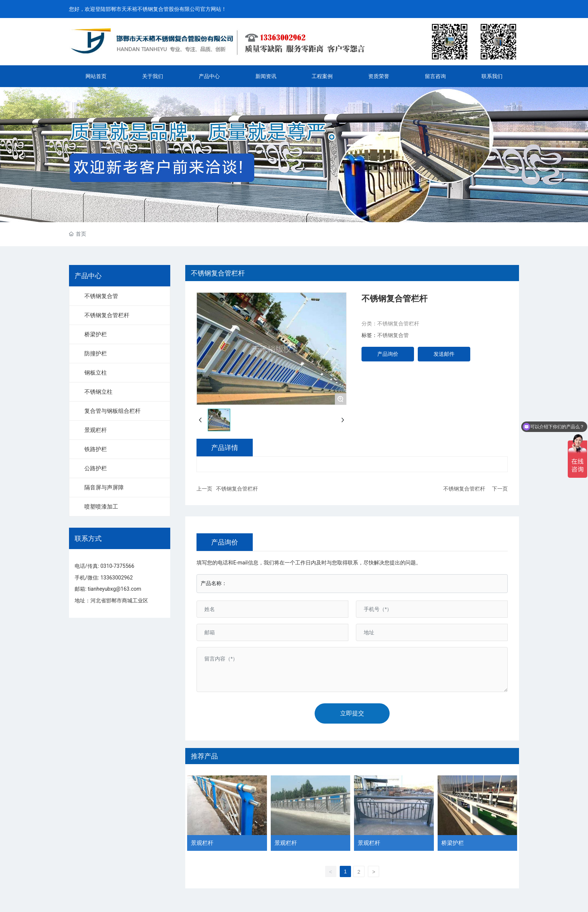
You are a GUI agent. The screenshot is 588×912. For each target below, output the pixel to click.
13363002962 (117, 578)
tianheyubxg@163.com (115, 589)
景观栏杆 (202, 843)
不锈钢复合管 (393, 335)
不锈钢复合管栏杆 (398, 324)
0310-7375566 (117, 566)
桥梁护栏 (453, 843)
